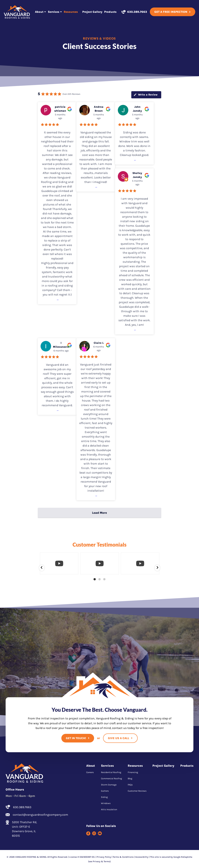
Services (54, 12)
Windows (106, 803)
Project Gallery (92, 12)
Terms (107, 861)
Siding (104, 797)
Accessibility (142, 857)
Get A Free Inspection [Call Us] (171, 12)
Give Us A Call (119, 738)
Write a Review (146, 95)
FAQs (130, 785)
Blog (130, 778)
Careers (90, 772)
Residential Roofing (111, 772)
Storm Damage (109, 785)
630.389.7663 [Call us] (137, 12)
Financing (133, 772)
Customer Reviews (137, 791)
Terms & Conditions (123, 857)
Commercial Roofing (111, 778)
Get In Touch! (76, 738)
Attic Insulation (109, 809)
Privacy (97, 861)
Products (110, 12)
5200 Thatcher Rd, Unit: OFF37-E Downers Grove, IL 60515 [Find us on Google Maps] (24, 829)
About (39, 12)
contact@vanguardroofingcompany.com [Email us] (39, 815)
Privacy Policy (104, 857)
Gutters (105, 791)
